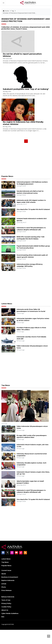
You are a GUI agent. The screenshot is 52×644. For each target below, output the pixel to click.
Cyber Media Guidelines (10, 612)
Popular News (7, 176)
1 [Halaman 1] (26, 141)
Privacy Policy (6, 602)
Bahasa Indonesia (8, 595)
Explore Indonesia (8, 579)
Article (4, 582)
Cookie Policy (6, 605)
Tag (13, 11)
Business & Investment (10, 575)
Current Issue (6, 569)
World (4, 572)
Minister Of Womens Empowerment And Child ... (19, 13)
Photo (4, 585)
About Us (5, 608)
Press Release (6, 589)
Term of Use (6, 598)
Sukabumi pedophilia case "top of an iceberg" (26, 89)
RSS (3, 615)
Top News (5, 385)
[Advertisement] (26, 160)
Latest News (6, 303)
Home (6, 11)
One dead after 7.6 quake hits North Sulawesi (33, 209)
